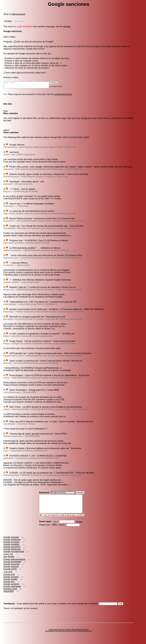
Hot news (58, 636)
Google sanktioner (12, 544)
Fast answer (29, 85)
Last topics (62, 634)
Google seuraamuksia (14, 556)
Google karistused (12, 554)
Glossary (69, 634)
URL (68, 520)
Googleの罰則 (10, 574)
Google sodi (9, 579)
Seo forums (73, 636)
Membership (80, 634)
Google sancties (11, 582)
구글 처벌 (8, 577)
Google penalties (11, 549)
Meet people (82, 636)
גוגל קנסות (8, 559)
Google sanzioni (11, 571)
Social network (50, 636)
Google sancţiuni (11, 589)
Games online (53, 634)
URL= (74, 520)
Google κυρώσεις (12, 547)
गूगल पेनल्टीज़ (9, 562)
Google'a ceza (10, 594)
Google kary (9, 586)
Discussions (65, 636)
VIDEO (81, 520)
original (67, 26)
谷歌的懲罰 (9, 596)
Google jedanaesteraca (14, 564)
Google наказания (12, 591)
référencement (18, 14)
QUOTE (54, 520)
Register (79, 526)
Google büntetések (12, 566)
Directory (89, 636)
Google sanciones (12, 551)
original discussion (63, 95)
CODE (62, 520)
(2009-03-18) (19, 21)
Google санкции (11, 542)
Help (74, 634)
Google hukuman (11, 569)
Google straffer (10, 584)
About (86, 634)
